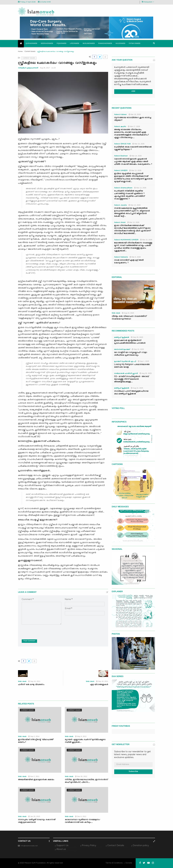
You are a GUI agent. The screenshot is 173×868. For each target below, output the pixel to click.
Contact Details (116, 846)
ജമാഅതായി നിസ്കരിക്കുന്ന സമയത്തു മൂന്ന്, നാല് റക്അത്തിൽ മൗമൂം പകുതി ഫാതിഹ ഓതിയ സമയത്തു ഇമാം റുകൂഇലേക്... (133, 247)
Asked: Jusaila (120, 205)
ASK (133, 92)
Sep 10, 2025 (138, 349)
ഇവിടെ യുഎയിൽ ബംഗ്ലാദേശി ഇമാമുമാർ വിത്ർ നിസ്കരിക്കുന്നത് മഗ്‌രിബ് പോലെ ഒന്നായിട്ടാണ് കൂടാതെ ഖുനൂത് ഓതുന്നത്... (133, 178)
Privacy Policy (89, 846)
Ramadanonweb (105, 43)
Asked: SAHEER (121, 171)
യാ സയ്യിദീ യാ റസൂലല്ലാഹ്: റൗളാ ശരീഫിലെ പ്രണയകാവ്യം (131, 354)
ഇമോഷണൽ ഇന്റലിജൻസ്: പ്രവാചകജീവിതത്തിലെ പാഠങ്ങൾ (130, 342)
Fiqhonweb (62, 43)
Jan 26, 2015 (34, 816)
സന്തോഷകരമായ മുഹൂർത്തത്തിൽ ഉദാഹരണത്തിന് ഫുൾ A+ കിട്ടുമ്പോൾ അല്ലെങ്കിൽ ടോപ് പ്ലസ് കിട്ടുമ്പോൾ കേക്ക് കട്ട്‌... (132, 212)
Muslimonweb (89, 43)
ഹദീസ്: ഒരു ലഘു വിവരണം (31, 685)
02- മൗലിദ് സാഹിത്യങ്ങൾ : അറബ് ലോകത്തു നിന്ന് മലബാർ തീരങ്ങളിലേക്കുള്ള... (131, 379)
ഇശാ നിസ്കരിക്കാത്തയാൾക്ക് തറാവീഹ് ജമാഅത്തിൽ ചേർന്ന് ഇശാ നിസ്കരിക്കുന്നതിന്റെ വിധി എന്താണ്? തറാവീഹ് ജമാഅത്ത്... (133, 230)
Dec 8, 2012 (81, 816)
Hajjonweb (120, 43)
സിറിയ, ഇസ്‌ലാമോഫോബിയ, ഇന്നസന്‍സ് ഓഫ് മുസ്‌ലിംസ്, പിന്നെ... (86, 781)
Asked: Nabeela (121, 257)
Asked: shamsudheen (123, 188)
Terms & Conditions (114, 863)
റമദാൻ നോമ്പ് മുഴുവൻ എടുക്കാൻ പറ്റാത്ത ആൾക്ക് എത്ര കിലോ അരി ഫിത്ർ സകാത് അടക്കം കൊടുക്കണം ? (133, 162)
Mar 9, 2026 (135, 257)
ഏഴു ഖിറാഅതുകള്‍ (99, 685)
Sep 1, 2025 (144, 361)
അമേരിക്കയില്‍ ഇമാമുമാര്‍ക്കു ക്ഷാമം (36, 780)
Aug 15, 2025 (128, 313)
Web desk (22, 682)
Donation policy (141, 846)
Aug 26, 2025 (146, 373)
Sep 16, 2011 (34, 681)
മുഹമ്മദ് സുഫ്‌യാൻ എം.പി (125, 362)
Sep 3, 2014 (34, 736)
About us (61, 849)
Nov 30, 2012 (81, 776)
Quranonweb (31, 43)
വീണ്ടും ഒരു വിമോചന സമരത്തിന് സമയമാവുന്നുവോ (129, 318)
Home (20, 52)
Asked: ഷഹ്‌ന (120, 127)
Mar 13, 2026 (135, 170)
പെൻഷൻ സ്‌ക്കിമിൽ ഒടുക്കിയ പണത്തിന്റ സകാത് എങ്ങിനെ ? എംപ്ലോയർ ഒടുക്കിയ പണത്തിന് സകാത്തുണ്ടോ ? (129, 195)
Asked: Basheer (121, 156)
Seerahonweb (47, 43)
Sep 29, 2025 (137, 337)
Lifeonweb (75, 43)
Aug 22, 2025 (137, 388)
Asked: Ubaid (120, 223)
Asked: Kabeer (120, 115)
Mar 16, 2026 (138, 144)
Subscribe (133, 772)
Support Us (62, 846)
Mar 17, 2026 (134, 126)
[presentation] (40, 630)
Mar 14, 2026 (136, 156)
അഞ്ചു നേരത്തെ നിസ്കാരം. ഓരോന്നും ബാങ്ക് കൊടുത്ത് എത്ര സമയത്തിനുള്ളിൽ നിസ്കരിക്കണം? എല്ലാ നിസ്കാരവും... (131, 134)
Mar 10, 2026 (146, 240)
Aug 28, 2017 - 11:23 (48, 68)
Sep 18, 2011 (102, 681)
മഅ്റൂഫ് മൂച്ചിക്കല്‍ (122, 338)
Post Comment (29, 641)
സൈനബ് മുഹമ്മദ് (122, 350)
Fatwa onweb (134, 43)
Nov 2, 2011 (34, 776)
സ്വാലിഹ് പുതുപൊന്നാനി (28, 68)
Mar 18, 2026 (135, 114)
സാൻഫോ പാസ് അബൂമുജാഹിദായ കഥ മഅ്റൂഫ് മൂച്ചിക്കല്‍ (131, 393)
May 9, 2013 (81, 736)
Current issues (30, 51)
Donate (129, 863)
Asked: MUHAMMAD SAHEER (126, 240)
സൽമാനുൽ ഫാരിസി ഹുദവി (126, 374)
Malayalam (148, 2)
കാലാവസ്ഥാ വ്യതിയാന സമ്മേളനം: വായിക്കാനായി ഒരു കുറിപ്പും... (83, 821)
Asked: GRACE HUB (122, 144)
